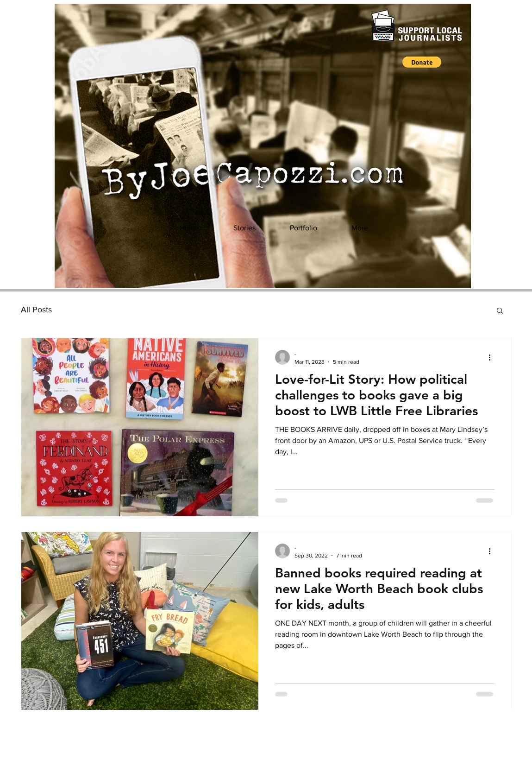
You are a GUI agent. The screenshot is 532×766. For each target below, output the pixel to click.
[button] (422, 62)
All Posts (36, 310)
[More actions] (493, 357)
